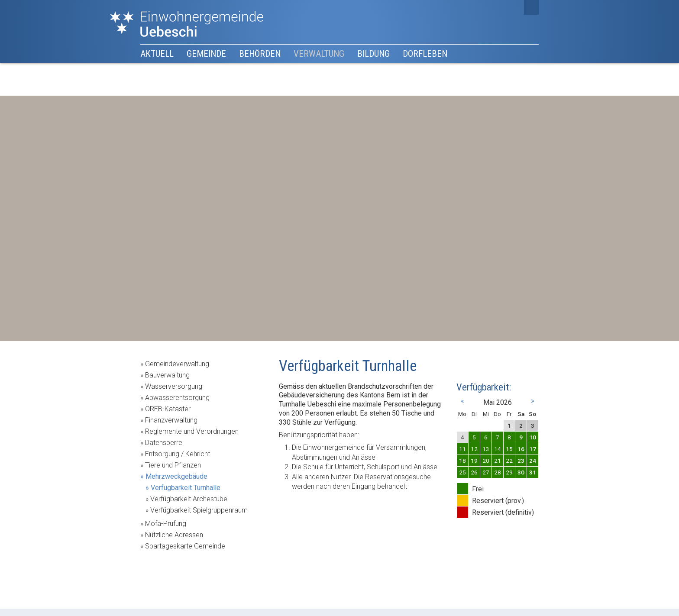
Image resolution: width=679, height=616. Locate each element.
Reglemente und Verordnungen (192, 431)
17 (533, 449)
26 (474, 472)
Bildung (373, 54)
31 (533, 472)
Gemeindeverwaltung (177, 364)
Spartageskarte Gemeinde (185, 546)
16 (521, 449)
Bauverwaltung (167, 375)
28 (498, 472)
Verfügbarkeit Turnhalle (186, 488)
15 (509, 449)
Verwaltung (319, 54)
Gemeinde (206, 54)
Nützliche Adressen (174, 535)
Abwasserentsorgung (177, 398)
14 (498, 449)
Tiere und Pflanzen (173, 465)
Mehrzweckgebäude (176, 476)
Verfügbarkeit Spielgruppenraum (199, 510)
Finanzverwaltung (171, 420)
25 (462, 472)
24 (533, 461)
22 (509, 461)
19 (474, 461)
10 (533, 437)
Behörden (260, 54)
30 (521, 472)
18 (462, 461)
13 (486, 449)
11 (462, 449)
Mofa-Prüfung (166, 524)
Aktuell (157, 54)
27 (486, 472)
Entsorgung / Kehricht (178, 454)
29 (509, 472)
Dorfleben (425, 54)
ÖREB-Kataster (168, 409)
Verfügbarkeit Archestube (189, 499)
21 (498, 461)
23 (521, 461)
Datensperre (164, 443)
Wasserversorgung (174, 386)
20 (486, 461)
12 (474, 449)
